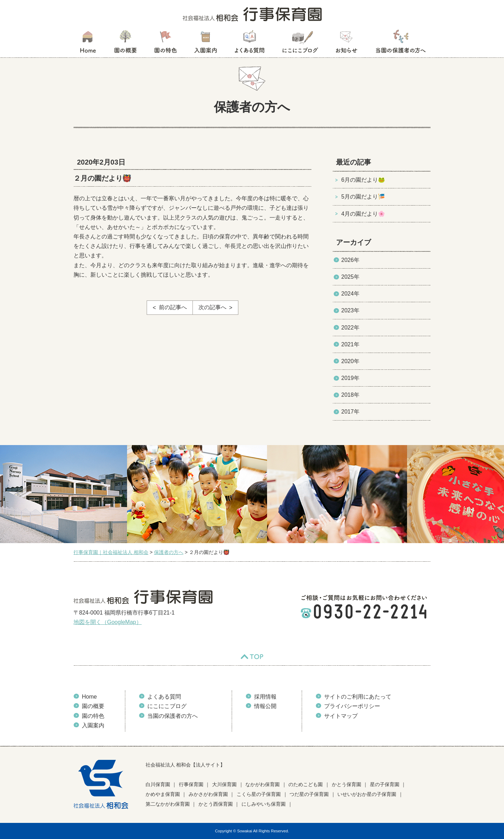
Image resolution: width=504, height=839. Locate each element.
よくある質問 (250, 44)
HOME (88, 44)
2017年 (350, 412)
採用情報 (265, 697)
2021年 (350, 344)
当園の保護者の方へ (400, 44)
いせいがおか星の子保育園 (367, 794)
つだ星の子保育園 (309, 794)
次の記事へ (212, 307)
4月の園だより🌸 (363, 214)
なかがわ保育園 (262, 784)
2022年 (350, 328)
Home (89, 697)
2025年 (350, 277)
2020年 (350, 361)
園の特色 (166, 44)
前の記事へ (173, 307)
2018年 (350, 395)
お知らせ (346, 44)
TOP (252, 657)
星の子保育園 (385, 784)
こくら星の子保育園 (259, 794)
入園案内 (206, 44)
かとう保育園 (346, 784)
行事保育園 (191, 784)
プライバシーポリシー (352, 706)
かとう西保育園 (216, 804)
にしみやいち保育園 (264, 804)
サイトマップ (341, 716)
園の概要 (125, 44)
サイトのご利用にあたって (358, 697)
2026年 (350, 260)
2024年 (350, 294)
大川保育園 (224, 784)
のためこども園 (306, 784)
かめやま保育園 (163, 794)
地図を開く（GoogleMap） (108, 622)
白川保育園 (158, 784)
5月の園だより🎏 (363, 197)
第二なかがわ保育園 (168, 804)
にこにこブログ (300, 44)
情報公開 (265, 706)
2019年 (350, 378)
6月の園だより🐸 (363, 180)
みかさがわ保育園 (208, 794)
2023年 (350, 310)
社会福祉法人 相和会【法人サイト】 (185, 765)
